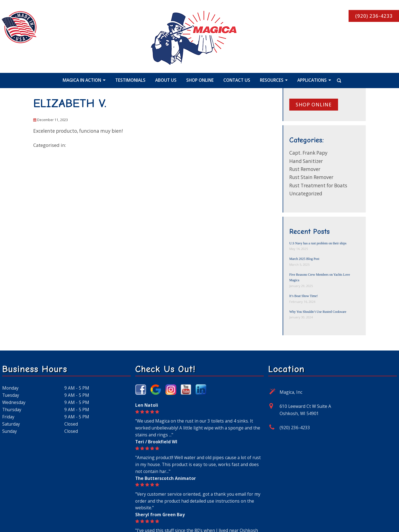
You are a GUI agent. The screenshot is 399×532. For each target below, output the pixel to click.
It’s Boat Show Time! (304, 296)
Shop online (314, 105)
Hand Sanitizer (306, 161)
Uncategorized (306, 194)
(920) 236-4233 (295, 428)
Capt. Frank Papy (308, 153)
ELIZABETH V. (70, 103)
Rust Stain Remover (311, 177)
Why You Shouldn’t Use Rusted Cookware (318, 312)
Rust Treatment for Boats (318, 186)
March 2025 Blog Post (304, 259)
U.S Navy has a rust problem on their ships (318, 243)
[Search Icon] (333, 80)
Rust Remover (305, 169)
